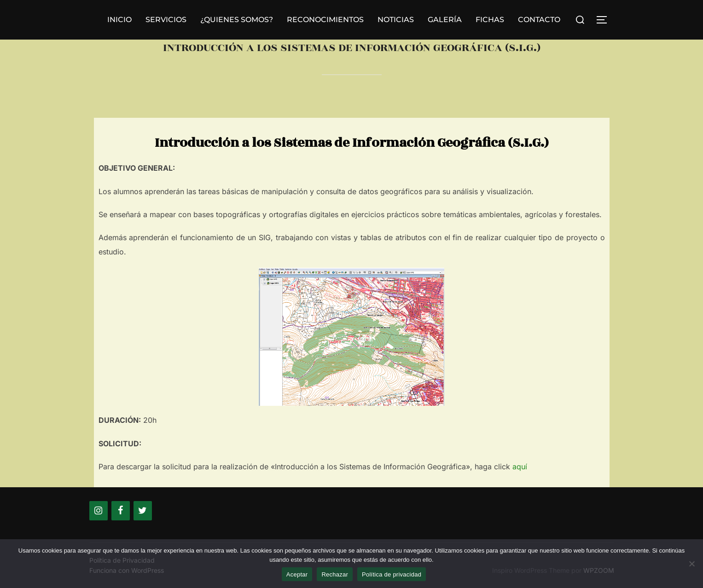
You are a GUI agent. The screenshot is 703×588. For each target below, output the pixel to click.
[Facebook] (121, 511)
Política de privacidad (392, 574)
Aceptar (297, 574)
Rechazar (335, 574)
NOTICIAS (396, 20)
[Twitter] (143, 511)
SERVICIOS (166, 20)
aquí (520, 467)
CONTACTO (539, 20)
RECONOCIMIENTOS (325, 20)
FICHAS (490, 20)
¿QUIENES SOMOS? (237, 20)
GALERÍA (445, 20)
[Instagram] (99, 511)
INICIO (119, 20)
